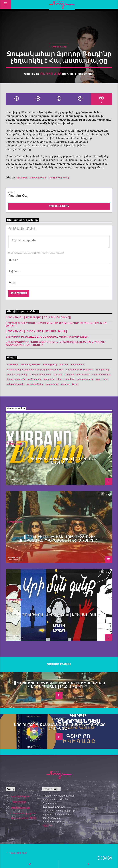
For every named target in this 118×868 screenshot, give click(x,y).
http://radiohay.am (20, 797)
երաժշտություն (16, 379)
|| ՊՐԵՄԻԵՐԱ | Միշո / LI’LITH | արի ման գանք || (37, 332)
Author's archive (59, 206)
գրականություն (101, 374)
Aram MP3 (12, 365)
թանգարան (34, 379)
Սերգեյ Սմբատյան (40, 374)
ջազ (98, 379)
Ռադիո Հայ (51, 74)
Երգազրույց (50, 365)
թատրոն (49, 379)
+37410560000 (19, 802)
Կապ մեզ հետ (18, 853)
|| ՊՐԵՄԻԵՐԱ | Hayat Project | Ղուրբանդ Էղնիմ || (38, 318)
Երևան (64, 365)
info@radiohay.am (21, 808)
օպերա (65, 384)
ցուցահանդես (35, 384)
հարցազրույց (85, 379)
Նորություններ (59, 47)
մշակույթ (22, 178)
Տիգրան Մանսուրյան (77, 374)
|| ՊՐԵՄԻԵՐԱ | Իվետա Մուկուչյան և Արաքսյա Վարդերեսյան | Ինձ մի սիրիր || (56, 325)
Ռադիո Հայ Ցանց (59, 178)
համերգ (70, 379)
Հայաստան (77, 365)
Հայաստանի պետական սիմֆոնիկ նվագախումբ (35, 370)
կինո (60, 379)
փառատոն (52, 384)
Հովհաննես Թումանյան (80, 370)
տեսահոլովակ (15, 384)
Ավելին (48, 826)
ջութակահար (38, 178)
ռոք (106, 379)
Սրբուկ (58, 374)
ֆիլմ (75, 384)
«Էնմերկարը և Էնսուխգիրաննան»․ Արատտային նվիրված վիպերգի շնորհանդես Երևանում (55, 344)
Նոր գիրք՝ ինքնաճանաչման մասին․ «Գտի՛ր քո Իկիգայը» (47, 337)
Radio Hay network (30, 365)
